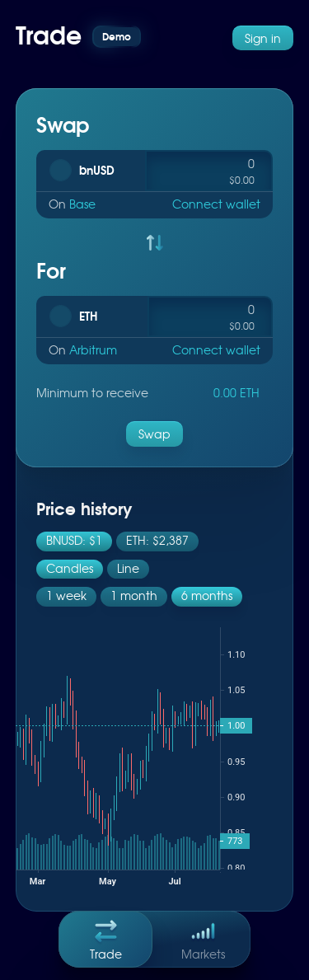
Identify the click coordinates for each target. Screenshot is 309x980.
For (51, 270)
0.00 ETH (236, 392)
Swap (63, 124)
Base (82, 204)
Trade (106, 936)
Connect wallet (216, 204)
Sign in (263, 38)
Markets (203, 936)
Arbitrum (93, 349)
